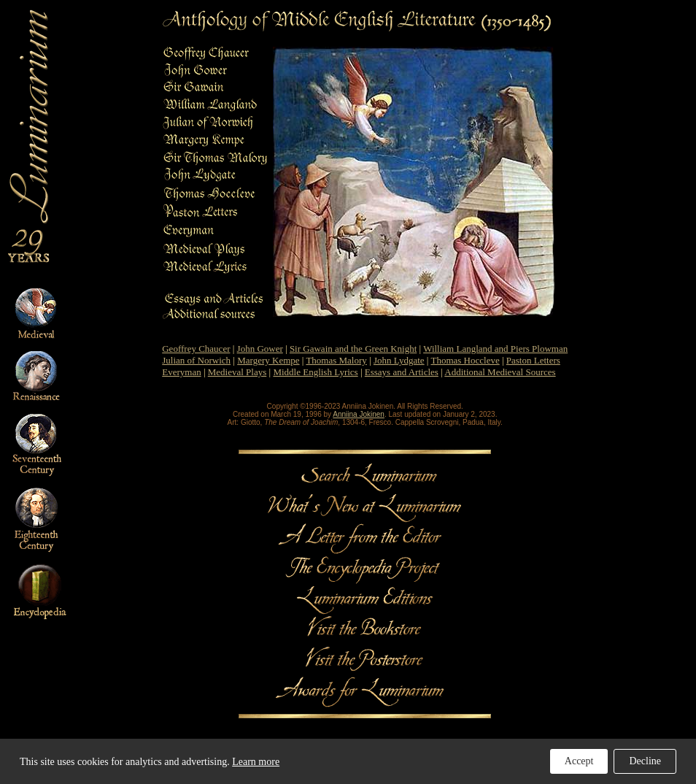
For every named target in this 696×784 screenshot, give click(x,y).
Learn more (256, 762)
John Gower (260, 349)
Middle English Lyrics (315, 372)
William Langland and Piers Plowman (495, 349)
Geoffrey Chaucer (196, 349)
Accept (579, 761)
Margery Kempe (268, 360)
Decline (645, 761)
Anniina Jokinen (359, 414)
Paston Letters (533, 360)
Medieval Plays (237, 372)
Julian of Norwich (196, 360)
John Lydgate (399, 360)
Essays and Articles (402, 372)
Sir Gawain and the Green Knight (353, 349)
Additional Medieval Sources (500, 372)
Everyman (181, 372)
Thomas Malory (336, 360)
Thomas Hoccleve (465, 360)
